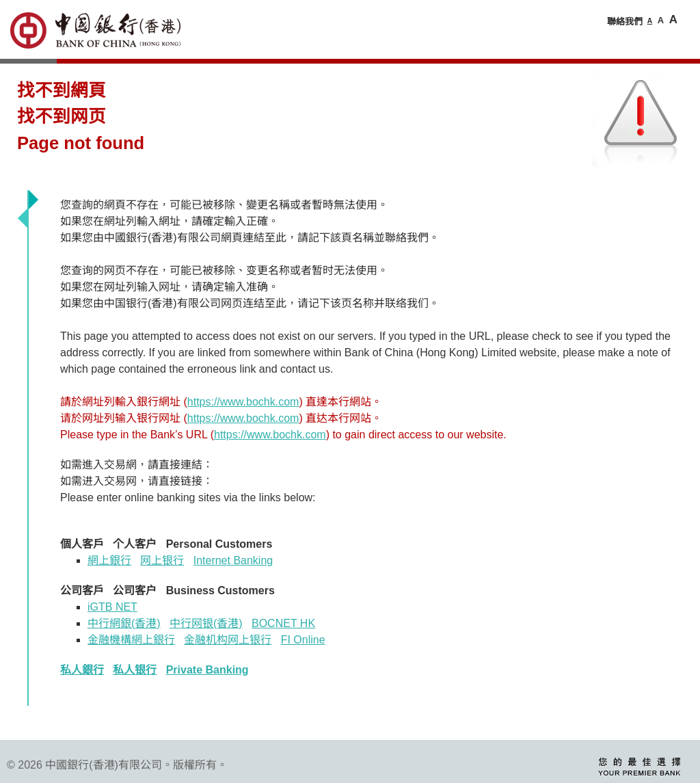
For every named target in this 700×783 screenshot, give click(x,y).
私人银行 (135, 670)
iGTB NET (112, 607)
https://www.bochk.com (243, 402)
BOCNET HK (283, 623)
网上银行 (162, 560)
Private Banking (207, 670)
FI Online (303, 640)
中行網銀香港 (124, 623)
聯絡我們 (625, 22)
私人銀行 (82, 670)
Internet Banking (233, 560)
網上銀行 (109, 560)
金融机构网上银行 (228, 640)
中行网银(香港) (206, 623)
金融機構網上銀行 (131, 640)
